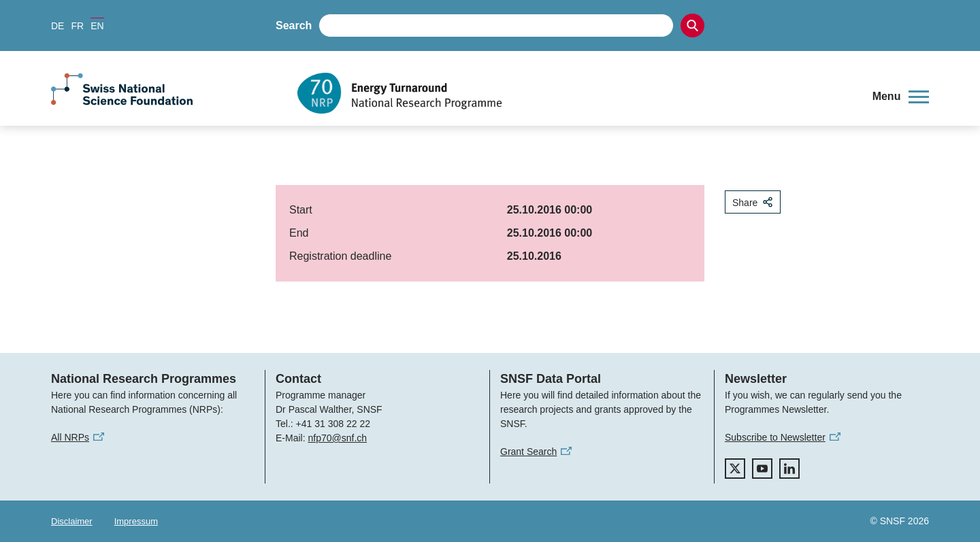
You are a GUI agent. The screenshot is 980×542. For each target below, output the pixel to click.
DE (58, 26)
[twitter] (735, 469)
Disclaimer (72, 521)
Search (294, 26)
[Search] (692, 26)
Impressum (136, 521)
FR (77, 26)
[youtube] (762, 469)
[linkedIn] (789, 469)
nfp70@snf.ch (337, 438)
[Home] (575, 93)
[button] (901, 97)
